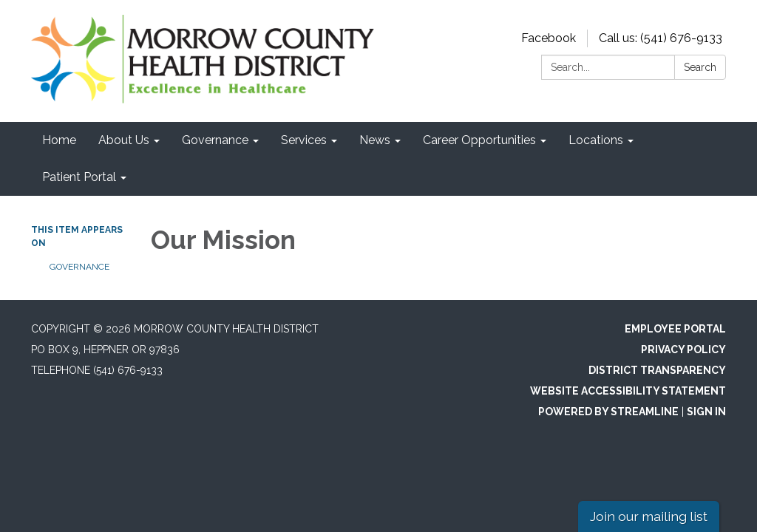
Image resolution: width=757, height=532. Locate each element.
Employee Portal (675, 329)
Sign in (706, 412)
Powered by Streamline (608, 412)
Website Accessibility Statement (628, 391)
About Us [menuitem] (124, 140)
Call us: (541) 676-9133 (661, 38)
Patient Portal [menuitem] (79, 177)
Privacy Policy (683, 349)
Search (700, 67)
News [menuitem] (375, 140)
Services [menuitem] (304, 140)
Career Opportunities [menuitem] (479, 140)
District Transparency (657, 370)
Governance (79, 267)
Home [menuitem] (59, 140)
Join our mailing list (649, 516)
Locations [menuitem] (596, 140)
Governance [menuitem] (215, 140)
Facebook (549, 38)
